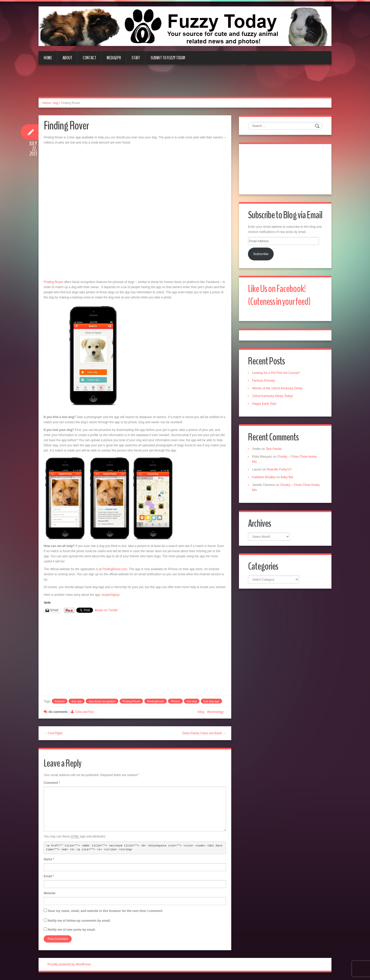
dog (56, 103)
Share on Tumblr (107, 610)
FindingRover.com (115, 569)
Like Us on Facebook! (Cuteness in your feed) (279, 295)
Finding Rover (53, 282)
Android (60, 701)
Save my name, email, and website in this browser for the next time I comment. (105, 911)
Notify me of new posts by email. (72, 930)
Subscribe (261, 254)
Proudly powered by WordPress (69, 964)
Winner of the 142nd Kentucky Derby (277, 388)
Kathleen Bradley (264, 477)
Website (50, 893)
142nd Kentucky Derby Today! (273, 396)
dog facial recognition (102, 701)
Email (49, 876)
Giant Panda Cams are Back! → (204, 733)
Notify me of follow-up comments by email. (79, 921)
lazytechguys (111, 595)
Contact (89, 58)
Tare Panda (274, 449)
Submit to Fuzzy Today (168, 58)
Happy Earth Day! (264, 404)
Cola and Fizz (84, 712)
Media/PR (114, 58)
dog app (77, 701)
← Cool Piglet (53, 733)
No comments (58, 712)
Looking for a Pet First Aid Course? (276, 373)
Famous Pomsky (263, 381)
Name (49, 859)
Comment (52, 783)
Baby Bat (287, 477)
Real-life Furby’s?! (279, 469)
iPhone (175, 701)
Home (48, 58)
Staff (136, 58)
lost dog (192, 701)
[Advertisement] (185, 84)
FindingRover (156, 701)
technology (216, 712)
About (67, 58)
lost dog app (211, 701)
